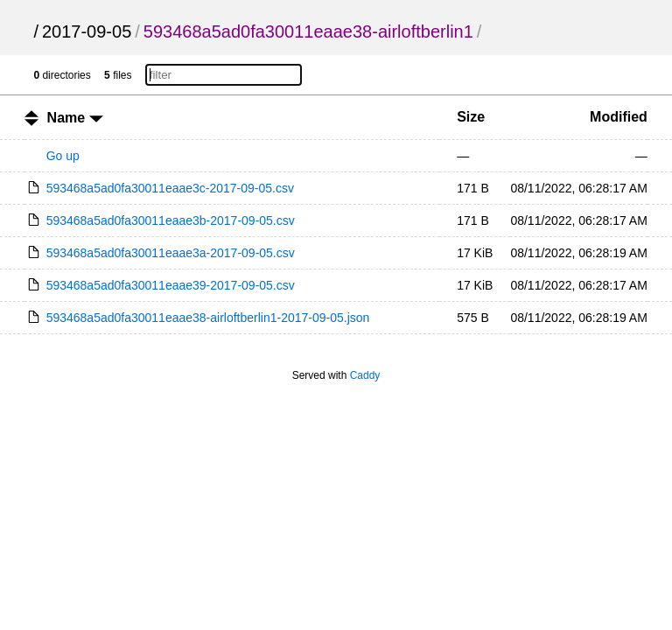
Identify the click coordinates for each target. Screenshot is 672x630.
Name (75, 118)
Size (471, 117)
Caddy (365, 375)
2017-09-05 (87, 31)
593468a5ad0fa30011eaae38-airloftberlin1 (308, 31)
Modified (619, 117)
